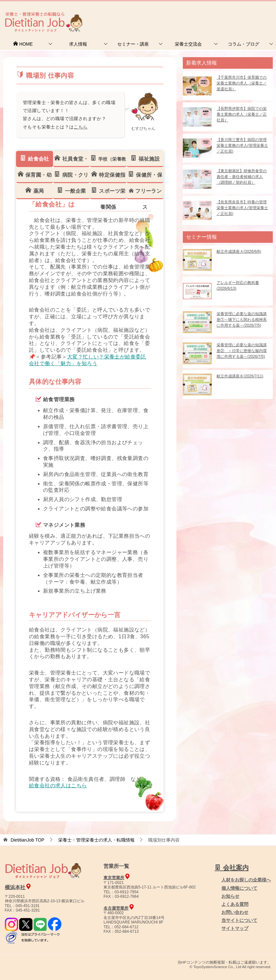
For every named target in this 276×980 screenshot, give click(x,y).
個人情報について (239, 888)
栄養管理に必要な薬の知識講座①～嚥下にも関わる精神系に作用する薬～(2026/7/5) (242, 320)
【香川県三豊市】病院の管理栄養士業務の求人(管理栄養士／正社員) (242, 146)
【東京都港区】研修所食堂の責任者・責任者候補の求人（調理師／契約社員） (242, 177)
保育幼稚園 (35, 177)
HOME (23, 44)
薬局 (34, 190)
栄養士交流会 (188, 44)
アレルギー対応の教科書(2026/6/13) (238, 286)
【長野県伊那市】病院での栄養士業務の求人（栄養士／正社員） (242, 114)
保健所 (145, 177)
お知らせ (230, 896)
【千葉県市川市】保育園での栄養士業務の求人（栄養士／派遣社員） (242, 83)
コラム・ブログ (244, 44)
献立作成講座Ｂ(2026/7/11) (240, 376)
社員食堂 (71, 161)
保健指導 (108, 177)
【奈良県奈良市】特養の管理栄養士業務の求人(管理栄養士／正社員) (242, 208)
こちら (80, 127)
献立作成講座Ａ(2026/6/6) (239, 252)
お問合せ (166, 14)
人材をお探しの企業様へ (233, 14)
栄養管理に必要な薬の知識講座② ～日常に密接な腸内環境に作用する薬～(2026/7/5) (242, 351)
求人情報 (78, 44)
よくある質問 (235, 904)
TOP (27, 840)
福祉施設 (145, 158)
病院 (71, 177)
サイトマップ (235, 928)
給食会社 (35, 158)
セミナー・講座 (133, 44)
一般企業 (71, 190)
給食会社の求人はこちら (58, 786)
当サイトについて (239, 920)
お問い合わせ (235, 912)
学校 (108, 161)
